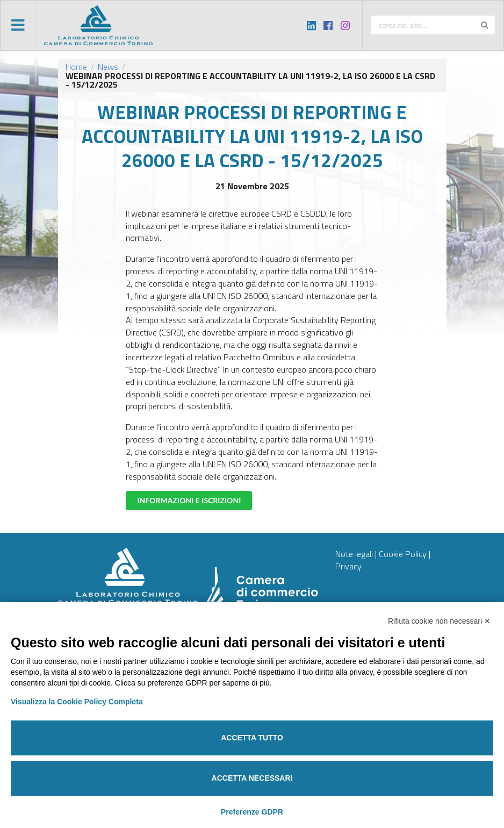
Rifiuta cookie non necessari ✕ (439, 621)
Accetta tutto (252, 738)
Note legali (354, 554)
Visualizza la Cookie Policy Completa (77, 702)
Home (76, 67)
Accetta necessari (252, 778)
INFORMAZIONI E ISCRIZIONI (189, 500)
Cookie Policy (403, 554)
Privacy (348, 566)
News (108, 67)
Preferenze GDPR (252, 812)
